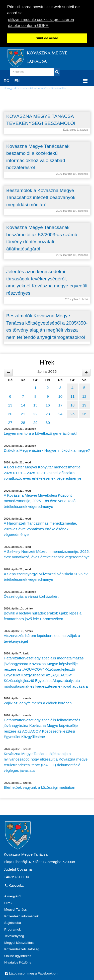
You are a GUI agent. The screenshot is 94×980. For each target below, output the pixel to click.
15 (35, 404)
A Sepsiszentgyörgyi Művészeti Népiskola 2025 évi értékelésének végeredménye (46, 576)
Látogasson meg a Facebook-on (31, 973)
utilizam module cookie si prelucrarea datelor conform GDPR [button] (41, 23)
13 (10, 404)
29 (35, 422)
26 (84, 413)
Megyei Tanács (16, 909)
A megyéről (13, 895)
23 (48, 413)
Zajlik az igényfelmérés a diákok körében (38, 702)
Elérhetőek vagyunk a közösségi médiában (39, 787)
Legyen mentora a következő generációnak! (40, 433)
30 (48, 422)
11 (73, 396)
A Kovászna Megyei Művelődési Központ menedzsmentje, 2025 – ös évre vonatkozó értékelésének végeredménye (40, 500)
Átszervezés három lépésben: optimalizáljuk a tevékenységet (42, 638)
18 (73, 404)
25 (73, 413)
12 (84, 396)
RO (7, 80)
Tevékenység (14, 935)
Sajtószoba (13, 922)
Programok (13, 929)
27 (10, 422)
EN (17, 80)
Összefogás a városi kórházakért (31, 596)
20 (10, 413)
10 (60, 396)
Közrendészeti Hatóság (22, 948)
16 (48, 404)
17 (60, 404)
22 (35, 413)
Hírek (8, 902)
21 (23, 413)
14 (23, 404)
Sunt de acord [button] (47, 38)
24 (60, 413)
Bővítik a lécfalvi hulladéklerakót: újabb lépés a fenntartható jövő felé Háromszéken (43, 615)
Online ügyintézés (18, 955)
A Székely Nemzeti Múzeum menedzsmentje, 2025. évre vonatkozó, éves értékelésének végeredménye (47, 554)
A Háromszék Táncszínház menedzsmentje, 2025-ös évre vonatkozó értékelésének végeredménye (40, 528)
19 (84, 404)
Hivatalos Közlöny (18, 962)
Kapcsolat (14, 885)
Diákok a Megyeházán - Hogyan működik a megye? (47, 450)
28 (23, 422)
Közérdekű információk (34, 87)
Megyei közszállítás (19, 942)
